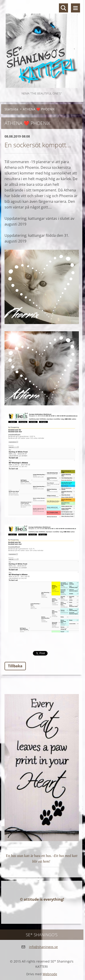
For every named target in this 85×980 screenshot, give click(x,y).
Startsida (11, 109)
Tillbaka (15, 666)
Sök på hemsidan (63, 8)
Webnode (50, 974)
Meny (75, 8)
